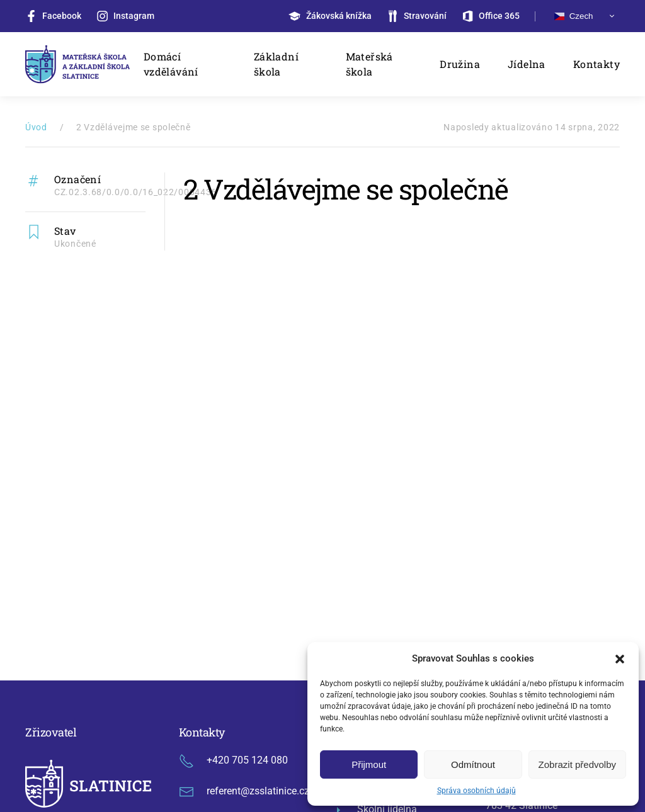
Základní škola (276, 64)
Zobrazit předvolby (577, 764)
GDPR (258, 719)
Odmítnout (473, 764)
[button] (620, 658)
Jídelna (527, 64)
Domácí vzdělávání (171, 64)
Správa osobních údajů (477, 791)
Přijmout (369, 764)
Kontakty (596, 64)
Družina (460, 64)
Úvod (36, 127)
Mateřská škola (369, 64)
